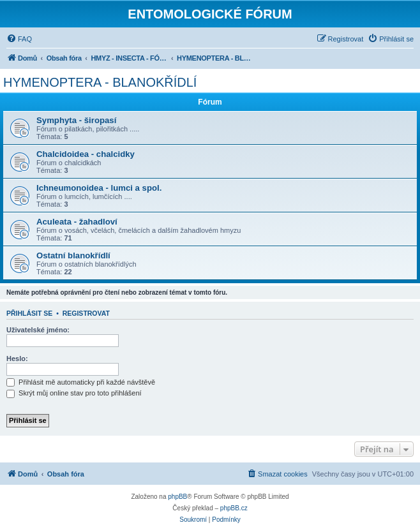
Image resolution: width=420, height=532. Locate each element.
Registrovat (86, 313)
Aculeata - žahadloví (77, 222)
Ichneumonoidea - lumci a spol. (99, 188)
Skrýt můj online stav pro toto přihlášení (74, 393)
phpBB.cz (234, 508)
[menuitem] (19, 39)
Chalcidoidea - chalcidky (86, 154)
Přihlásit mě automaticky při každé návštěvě (81, 382)
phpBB (177, 497)
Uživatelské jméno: (38, 330)
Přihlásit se (29, 313)
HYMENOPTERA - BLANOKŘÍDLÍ (100, 82)
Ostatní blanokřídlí (73, 255)
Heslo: (17, 358)
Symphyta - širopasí (76, 120)
